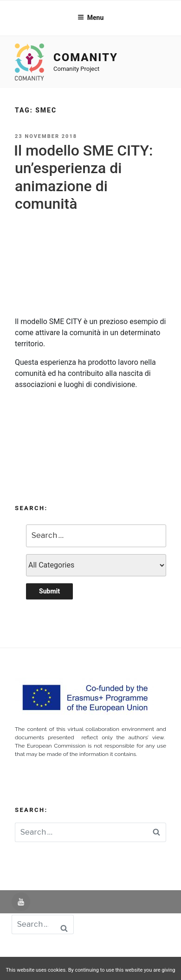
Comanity (86, 57)
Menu (91, 18)
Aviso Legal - (113, 952)
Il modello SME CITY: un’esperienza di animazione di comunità (83, 177)
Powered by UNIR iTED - (52, 952)
